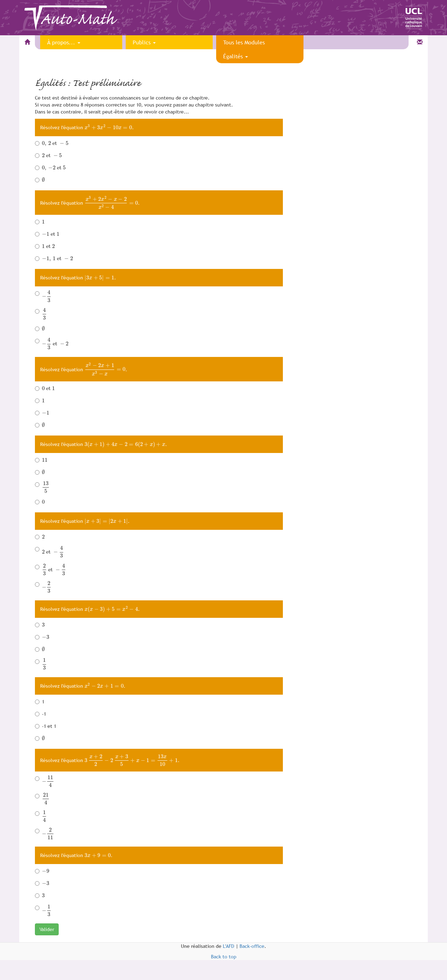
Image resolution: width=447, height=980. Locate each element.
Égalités (236, 56)
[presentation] (108, 127)
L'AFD (229, 946)
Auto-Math (77, 20)
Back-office (252, 946)
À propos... (64, 42)
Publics (144, 42)
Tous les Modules (244, 42)
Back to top (224, 957)
